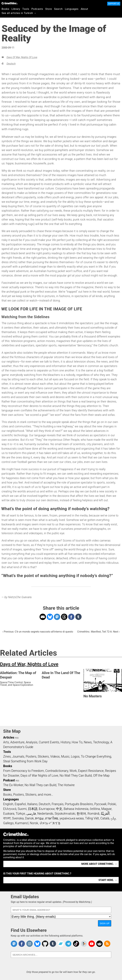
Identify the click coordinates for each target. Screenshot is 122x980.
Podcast (9, 780)
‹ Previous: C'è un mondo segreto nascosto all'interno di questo (38, 632)
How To (77, 742)
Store (49, 9)
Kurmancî (22, 823)
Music (65, 756)
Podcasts (37, 9)
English (8, 804)
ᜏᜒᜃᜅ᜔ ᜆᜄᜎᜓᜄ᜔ (50, 823)
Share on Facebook (71, 617)
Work (73, 771)
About (84, 9)
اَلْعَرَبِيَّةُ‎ (105, 814)
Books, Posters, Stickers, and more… (28, 795)
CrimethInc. (10, 3)
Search (58, 9)
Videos (55, 756)
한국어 (81, 814)
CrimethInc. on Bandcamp (61, 944)
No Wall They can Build (41, 785)
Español (20, 804)
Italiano (32, 804)
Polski (112, 804)
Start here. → (108, 880)
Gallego (8, 823)
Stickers (43, 756)
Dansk (29, 818)
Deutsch (11, 64)
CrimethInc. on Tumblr (53, 944)
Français (58, 804)
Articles (9, 737)
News (88, 742)
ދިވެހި (113, 818)
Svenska (18, 818)
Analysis (32, 742)
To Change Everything (96, 756)
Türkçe (20, 814)
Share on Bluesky (50, 617)
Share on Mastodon (57, 617)
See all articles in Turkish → (19, 13)
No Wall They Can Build (76, 776)
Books (5, 9)
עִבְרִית (39, 818)
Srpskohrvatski (65, 814)
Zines (7, 756)
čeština (95, 809)
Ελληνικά (10, 809)
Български (47, 809)
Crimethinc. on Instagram (30, 944)
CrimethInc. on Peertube (84, 944)
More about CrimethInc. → (99, 864)
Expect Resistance (91, 771)
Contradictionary (57, 771)
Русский (100, 804)
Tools (26, 9)
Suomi (22, 809)
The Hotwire (66, 785)
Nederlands (45, 814)
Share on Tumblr (78, 617)
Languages (72, 9)
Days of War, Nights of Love (22, 57)
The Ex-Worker (13, 785)
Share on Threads (64, 617)
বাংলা (7, 818)
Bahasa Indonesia (76, 809)
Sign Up (105, 923)
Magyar (106, 809)
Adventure (17, 742)
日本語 (33, 809)
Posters (31, 756)
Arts (6, 742)
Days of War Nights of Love (39, 776)
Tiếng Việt (92, 818)
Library (16, 9)
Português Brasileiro (79, 804)
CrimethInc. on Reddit (99, 944)
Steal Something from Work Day (25, 761)
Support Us (114, 4)
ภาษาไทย (52, 818)
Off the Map (101, 776)
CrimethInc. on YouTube (92, 944)
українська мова (72, 818)
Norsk (34, 823)
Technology (101, 742)
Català (105, 818)
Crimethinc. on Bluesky (37, 944)
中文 (59, 809)
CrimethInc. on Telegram (68, 944)
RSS (17, 738)
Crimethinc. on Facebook (22, 944)
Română (93, 814)
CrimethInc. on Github (45, 944)
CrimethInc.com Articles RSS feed (107, 944)
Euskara (9, 814)
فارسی (31, 814)
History (65, 742)
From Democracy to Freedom (24, 771)
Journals (18, 756)
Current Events (49, 742)
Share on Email (43, 617)
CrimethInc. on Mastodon (14, 944)
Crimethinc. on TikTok (76, 944)
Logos (75, 756)
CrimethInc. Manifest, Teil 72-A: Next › (98, 632)
